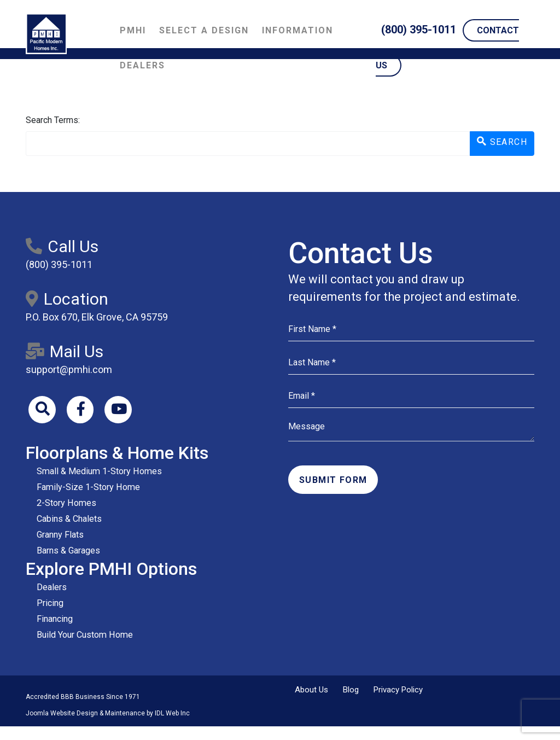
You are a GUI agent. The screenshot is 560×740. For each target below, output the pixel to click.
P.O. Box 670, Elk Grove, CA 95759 (97, 317)
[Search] (42, 410)
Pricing (50, 604)
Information (297, 30)
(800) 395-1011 (419, 30)
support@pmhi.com (69, 369)
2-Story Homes (66, 503)
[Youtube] (119, 410)
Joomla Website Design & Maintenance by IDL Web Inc (108, 714)
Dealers (142, 65)
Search (502, 142)
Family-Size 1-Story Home (87, 487)
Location (67, 299)
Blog (351, 690)
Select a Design (204, 30)
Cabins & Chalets (69, 519)
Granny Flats (60, 535)
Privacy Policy (398, 690)
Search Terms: (53, 120)
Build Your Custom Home (84, 635)
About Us (311, 690)
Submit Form (333, 480)
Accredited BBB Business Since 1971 (83, 697)
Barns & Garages (68, 550)
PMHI (133, 30)
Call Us (62, 246)
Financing (55, 619)
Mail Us (65, 351)
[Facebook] (80, 410)
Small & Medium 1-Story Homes (98, 471)
